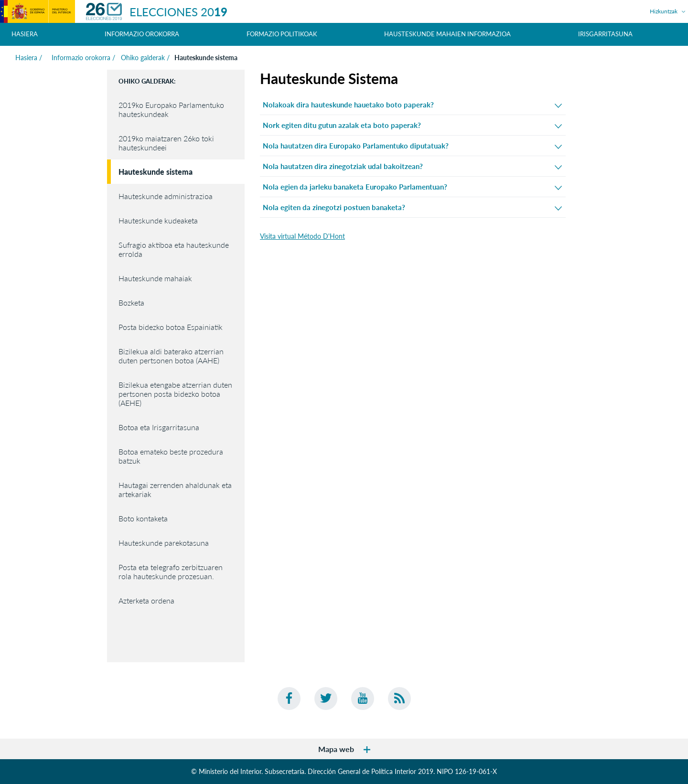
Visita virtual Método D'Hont (302, 236)
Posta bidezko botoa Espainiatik (171, 327)
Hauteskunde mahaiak (155, 278)
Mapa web (344, 749)
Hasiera (25, 34)
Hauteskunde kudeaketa (158, 220)
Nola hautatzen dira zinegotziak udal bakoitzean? (412, 166)
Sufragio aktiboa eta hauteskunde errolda (174, 249)
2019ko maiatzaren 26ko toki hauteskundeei (166, 143)
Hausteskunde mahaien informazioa (447, 34)
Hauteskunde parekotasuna (164, 543)
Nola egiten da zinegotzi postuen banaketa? (412, 207)
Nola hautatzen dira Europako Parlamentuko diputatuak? (412, 146)
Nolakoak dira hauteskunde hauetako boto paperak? (412, 105)
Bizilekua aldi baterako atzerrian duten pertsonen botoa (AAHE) (171, 356)
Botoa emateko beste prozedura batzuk (171, 456)
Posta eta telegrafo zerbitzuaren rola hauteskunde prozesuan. (171, 572)
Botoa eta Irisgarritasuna (159, 427)
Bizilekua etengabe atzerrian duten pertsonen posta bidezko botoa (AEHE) (175, 394)
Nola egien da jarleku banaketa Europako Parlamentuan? (412, 187)
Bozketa (131, 302)
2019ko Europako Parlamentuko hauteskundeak (171, 109)
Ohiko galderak (143, 58)
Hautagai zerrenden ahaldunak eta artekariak (175, 489)
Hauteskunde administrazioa (166, 196)
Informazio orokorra (80, 58)
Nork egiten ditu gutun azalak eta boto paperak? (412, 125)
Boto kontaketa (143, 518)
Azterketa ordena (146, 600)
